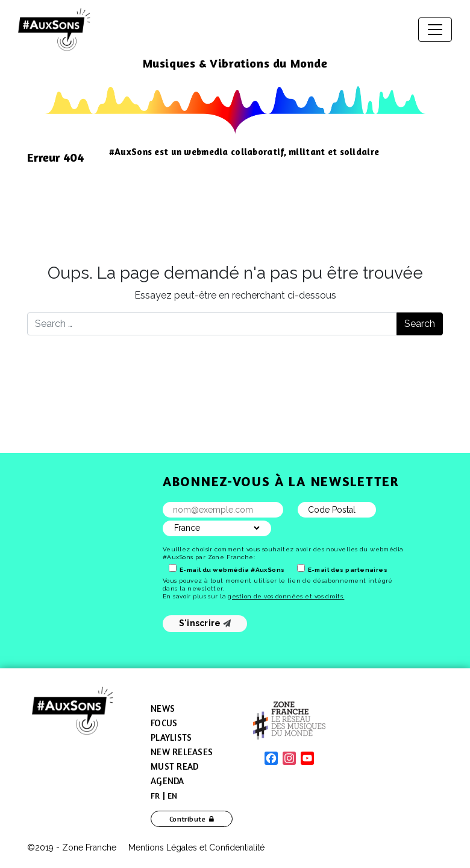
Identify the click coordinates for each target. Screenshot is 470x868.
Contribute (188, 819)
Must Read (174, 766)
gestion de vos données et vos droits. (286, 596)
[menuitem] (155, 796)
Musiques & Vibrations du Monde (235, 63)
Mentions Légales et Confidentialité (196, 847)
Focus (164, 723)
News (163, 708)
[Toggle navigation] (435, 30)
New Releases (182, 752)
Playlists (171, 737)
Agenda (168, 781)
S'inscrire (205, 623)
